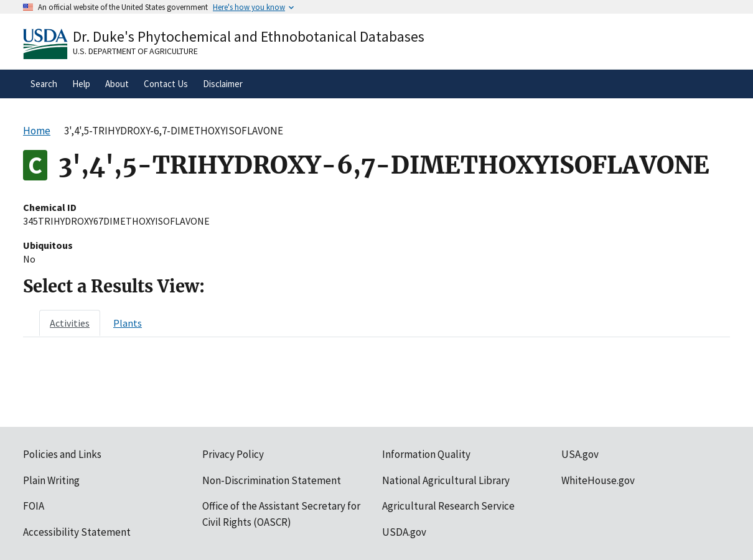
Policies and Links (62, 454)
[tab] (70, 323)
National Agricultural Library (446, 480)
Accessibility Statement (77, 532)
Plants (128, 323)
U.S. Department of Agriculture (135, 51)
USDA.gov (404, 532)
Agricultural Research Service (448, 506)
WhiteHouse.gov (598, 480)
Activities (70, 323)
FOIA (34, 506)
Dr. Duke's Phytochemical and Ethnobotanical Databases (249, 36)
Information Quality (426, 454)
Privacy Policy (233, 454)
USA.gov (580, 454)
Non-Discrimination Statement (272, 480)
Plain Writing (51, 480)
